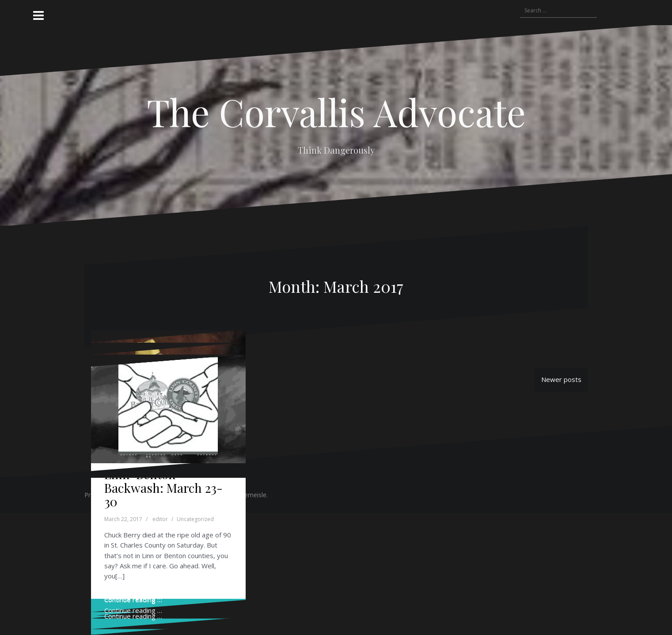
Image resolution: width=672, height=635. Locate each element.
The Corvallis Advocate (336, 112)
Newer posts (561, 379)
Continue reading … (133, 616)
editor (160, 519)
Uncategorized (195, 519)
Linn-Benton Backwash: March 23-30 (163, 488)
